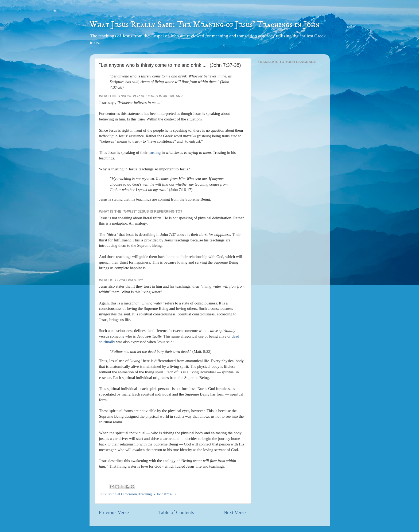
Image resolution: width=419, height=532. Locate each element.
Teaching (145, 494)
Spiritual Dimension (122, 494)
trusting (155, 152)
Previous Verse (114, 512)
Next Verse (234, 512)
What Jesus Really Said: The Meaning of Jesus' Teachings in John (205, 25)
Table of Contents (176, 512)
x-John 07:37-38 (166, 494)
